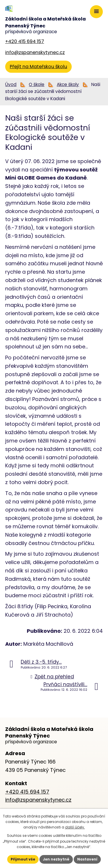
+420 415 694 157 (25, 41)
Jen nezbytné (56, 859)
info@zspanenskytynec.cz (35, 52)
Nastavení (87, 859)
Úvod (11, 84)
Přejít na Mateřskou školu (38, 67)
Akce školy (68, 84)
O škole (37, 84)
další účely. (75, 827)
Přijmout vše (23, 859)
